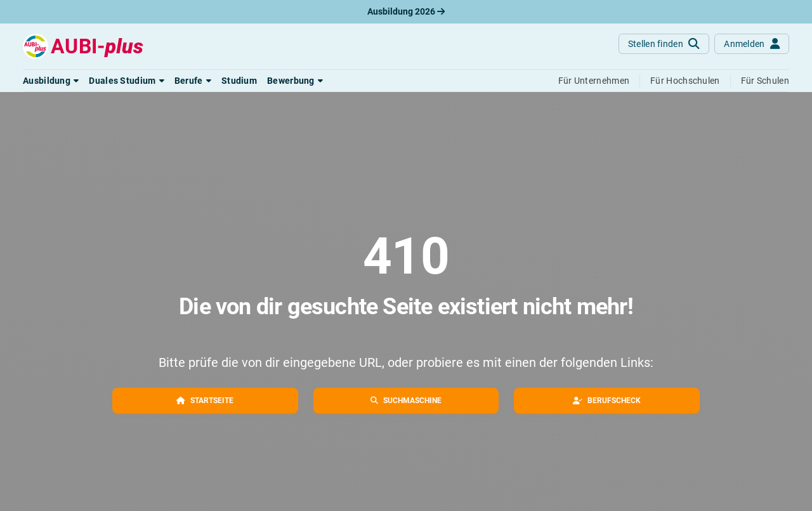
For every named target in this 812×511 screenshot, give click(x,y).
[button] (51, 81)
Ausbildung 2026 (406, 11)
